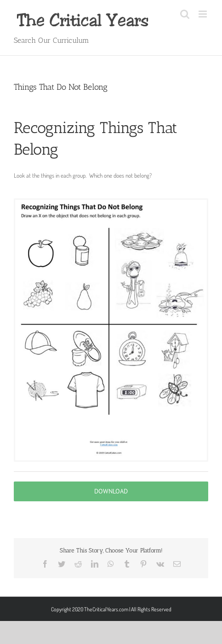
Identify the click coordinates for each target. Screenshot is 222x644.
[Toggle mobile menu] (203, 14)
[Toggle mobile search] (185, 14)
